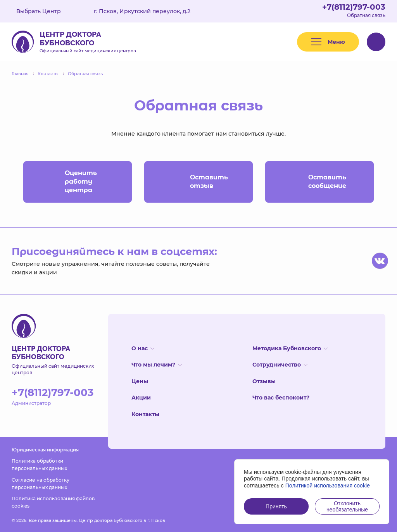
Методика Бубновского (290, 348)
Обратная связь (366, 15)
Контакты (145, 414)
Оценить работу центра (67, 182)
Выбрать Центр (44, 11)
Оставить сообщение (313, 182)
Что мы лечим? (157, 365)
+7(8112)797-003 (354, 7)
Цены (140, 381)
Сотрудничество (280, 365)
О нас (143, 348)
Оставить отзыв (193, 182)
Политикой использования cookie (328, 486)
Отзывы (264, 381)
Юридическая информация (45, 450)
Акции (141, 398)
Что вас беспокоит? (281, 398)
